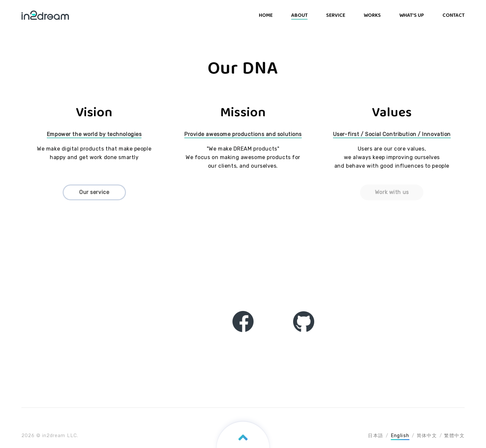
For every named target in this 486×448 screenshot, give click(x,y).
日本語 (376, 436)
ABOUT (299, 15)
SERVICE (336, 15)
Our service (94, 192)
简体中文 (427, 436)
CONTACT (454, 15)
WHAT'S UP (412, 15)
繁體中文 (454, 436)
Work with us (392, 192)
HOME (266, 15)
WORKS (372, 15)
